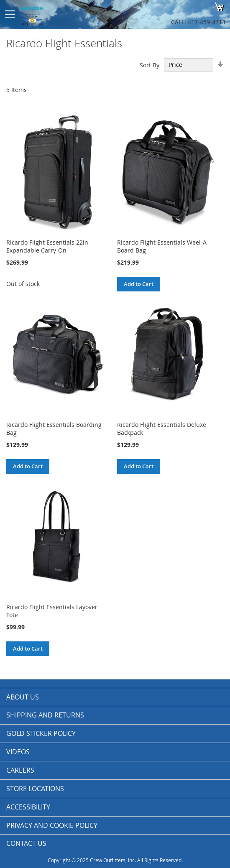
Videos (18, 752)
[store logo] (67, 15)
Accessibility (28, 807)
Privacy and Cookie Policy (52, 825)
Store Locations (35, 789)
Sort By (149, 65)
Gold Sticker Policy (41, 733)
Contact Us (26, 843)
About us (23, 697)
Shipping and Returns (45, 715)
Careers (20, 770)
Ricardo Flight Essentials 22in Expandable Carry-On (47, 246)
